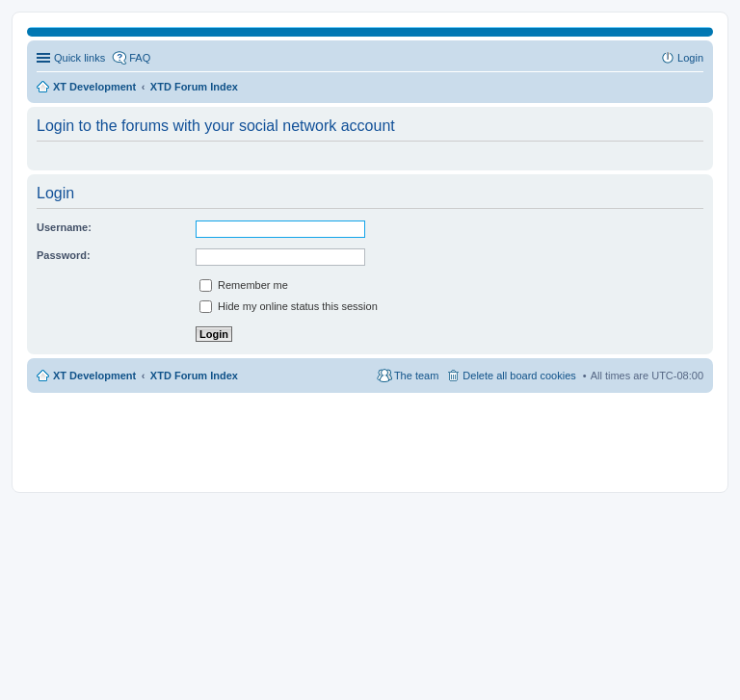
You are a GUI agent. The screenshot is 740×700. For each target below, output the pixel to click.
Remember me (244, 285)
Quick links (79, 58)
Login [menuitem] (690, 58)
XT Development (94, 376)
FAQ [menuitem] (140, 58)
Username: (64, 227)
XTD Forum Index (194, 376)
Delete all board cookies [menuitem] (519, 376)
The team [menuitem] (416, 376)
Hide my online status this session (289, 306)
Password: (64, 255)
